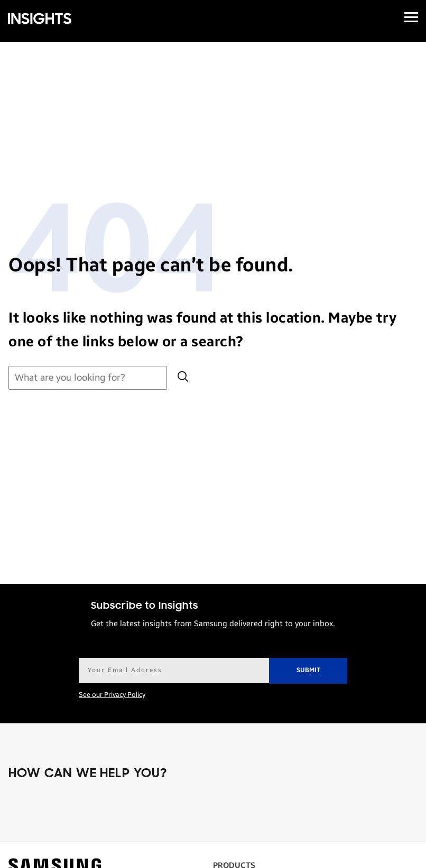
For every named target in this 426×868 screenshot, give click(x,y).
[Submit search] (183, 378)
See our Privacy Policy (112, 695)
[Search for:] (88, 378)
